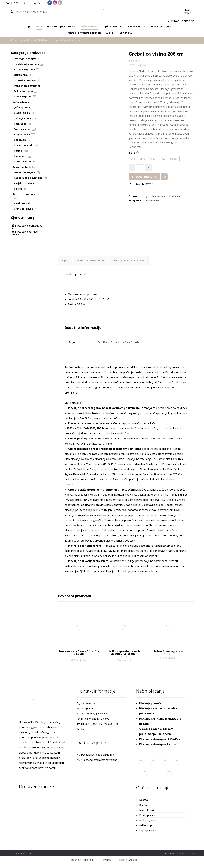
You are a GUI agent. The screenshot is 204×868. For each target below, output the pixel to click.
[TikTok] (60, 3)
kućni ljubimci (174, 196)
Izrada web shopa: (175, 853)
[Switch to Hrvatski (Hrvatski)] (104, 860)
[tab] (65, 261)
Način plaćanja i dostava (129, 260)
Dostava (144, 800)
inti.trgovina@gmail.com (92, 714)
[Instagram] (55, 3)
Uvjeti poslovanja (149, 830)
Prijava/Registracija (183, 21)
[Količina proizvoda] (140, 168)
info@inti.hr (85, 708)
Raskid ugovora (148, 820)
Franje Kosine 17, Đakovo (93, 719)
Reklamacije (146, 825)
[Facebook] (50, 3)
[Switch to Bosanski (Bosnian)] (81, 860)
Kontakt (144, 805)
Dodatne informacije (90, 260)
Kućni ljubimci (153, 201)
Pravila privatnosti (149, 815)
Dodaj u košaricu (147, 177)
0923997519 (86, 703)
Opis (65, 260)
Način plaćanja (147, 810)
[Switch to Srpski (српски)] (126, 860)
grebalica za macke (156, 196)
